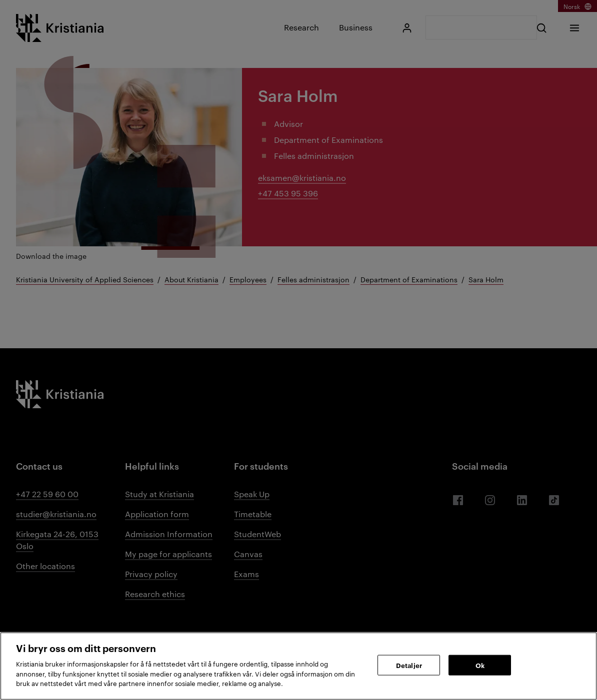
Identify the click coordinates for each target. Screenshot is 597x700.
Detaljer (409, 665)
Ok (480, 665)
